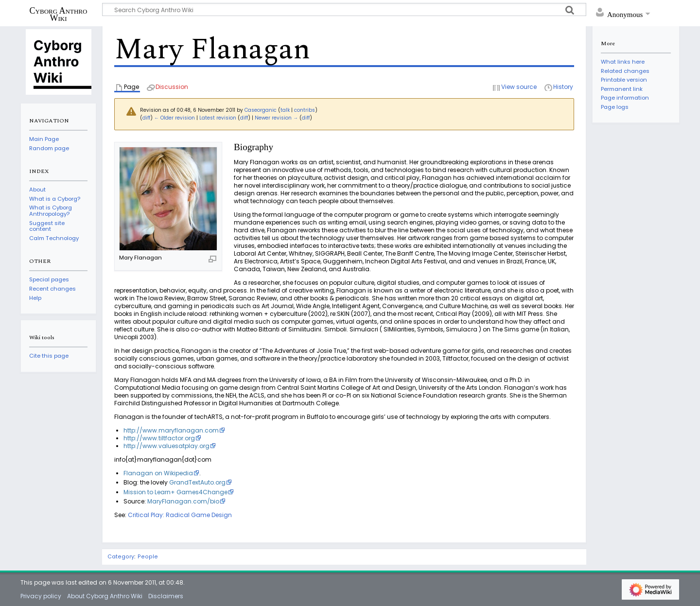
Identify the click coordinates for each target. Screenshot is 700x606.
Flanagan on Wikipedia (158, 473)
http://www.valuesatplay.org (166, 446)
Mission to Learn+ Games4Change (175, 492)
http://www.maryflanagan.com (171, 430)
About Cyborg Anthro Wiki (105, 596)
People (148, 557)
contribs (305, 110)
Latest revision (218, 118)
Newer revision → (276, 118)
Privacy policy (41, 596)
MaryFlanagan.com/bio (183, 501)
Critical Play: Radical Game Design (180, 515)
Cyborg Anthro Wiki (59, 14)
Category (121, 557)
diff (146, 118)
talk (285, 110)
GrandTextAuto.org (197, 482)
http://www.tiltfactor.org (159, 438)
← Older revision (175, 118)
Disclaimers (166, 596)
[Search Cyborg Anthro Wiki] (344, 9)
